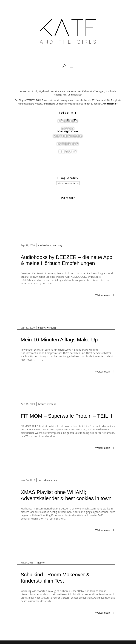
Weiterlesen (103, 295)
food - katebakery (48, 480)
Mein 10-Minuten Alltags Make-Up (59, 340)
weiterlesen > (110, 104)
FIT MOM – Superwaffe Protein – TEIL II (66, 416)
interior (41, 563)
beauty (42, 328)
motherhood (45, 245)
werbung (57, 245)
